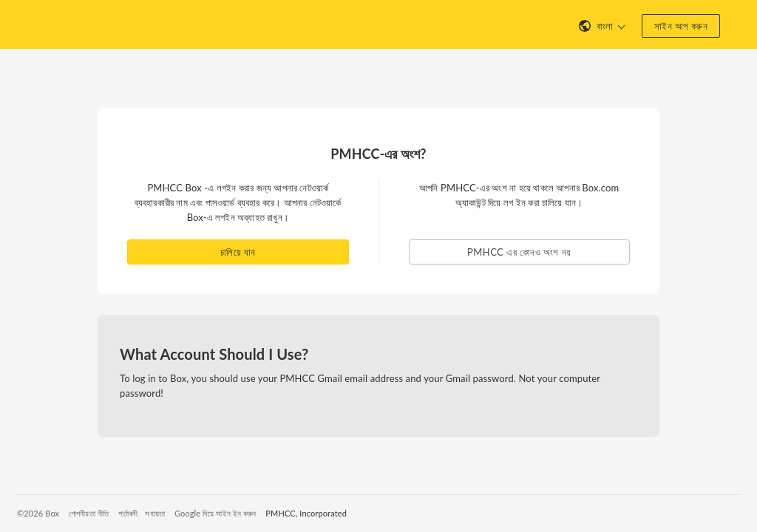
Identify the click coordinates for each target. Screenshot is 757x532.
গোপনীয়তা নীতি (89, 513)
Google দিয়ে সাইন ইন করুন (215, 513)
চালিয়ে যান (238, 252)
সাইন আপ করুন (681, 26)
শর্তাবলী (128, 513)
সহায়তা (155, 513)
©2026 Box (38, 513)
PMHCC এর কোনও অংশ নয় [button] (519, 252)
